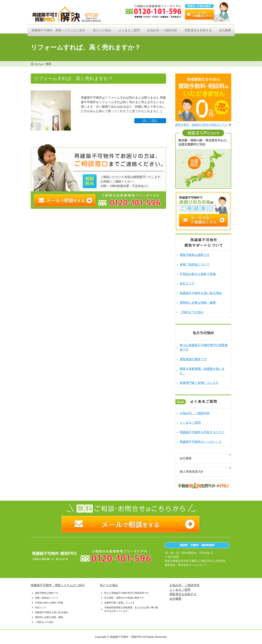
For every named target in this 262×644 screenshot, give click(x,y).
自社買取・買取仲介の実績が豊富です (124, 598)
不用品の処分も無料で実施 (198, 274)
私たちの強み (102, 30)
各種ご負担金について (195, 264)
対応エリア (187, 284)
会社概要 (225, 30)
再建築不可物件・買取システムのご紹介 (58, 30)
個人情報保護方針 (192, 472)
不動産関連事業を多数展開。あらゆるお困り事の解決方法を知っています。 (131, 609)
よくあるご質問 (129, 30)
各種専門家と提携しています (199, 383)
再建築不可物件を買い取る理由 (201, 293)
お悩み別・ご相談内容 (162, 30)
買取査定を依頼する (198, 30)
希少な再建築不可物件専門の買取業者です (126, 593)
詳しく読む (150, 121)
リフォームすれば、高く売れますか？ (73, 79)
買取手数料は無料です (195, 255)
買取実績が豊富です (193, 359)
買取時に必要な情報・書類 (198, 303)
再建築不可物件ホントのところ (201, 442)
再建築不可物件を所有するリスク (202, 432)
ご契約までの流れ (192, 312)
